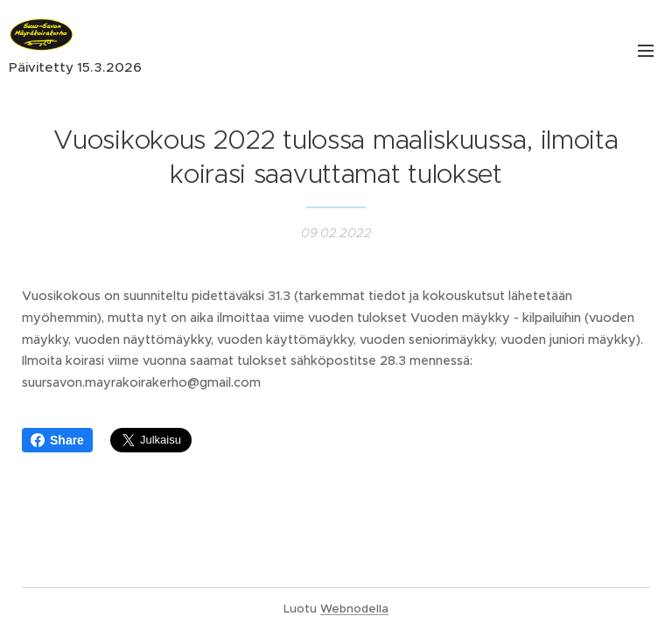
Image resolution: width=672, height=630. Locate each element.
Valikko (646, 51)
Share (57, 440)
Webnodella (354, 609)
